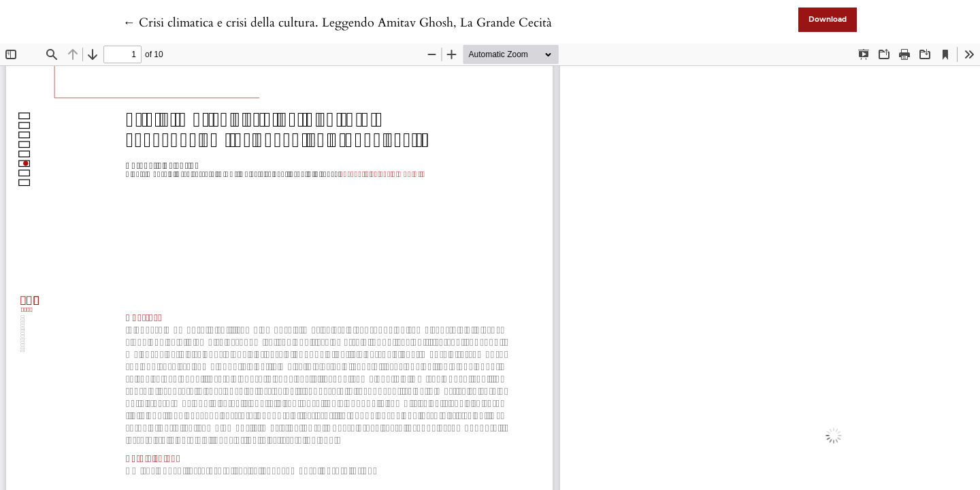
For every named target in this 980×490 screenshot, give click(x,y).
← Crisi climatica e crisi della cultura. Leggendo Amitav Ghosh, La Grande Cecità (338, 23)
